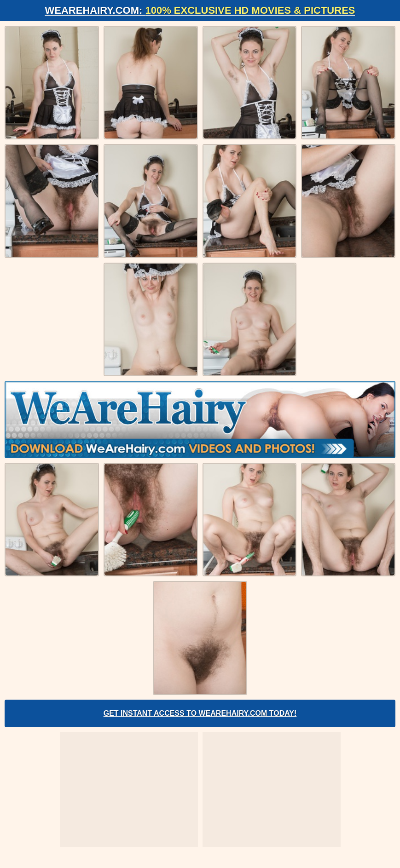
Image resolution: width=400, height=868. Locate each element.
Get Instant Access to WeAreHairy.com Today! (200, 713)
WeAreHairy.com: (200, 10)
